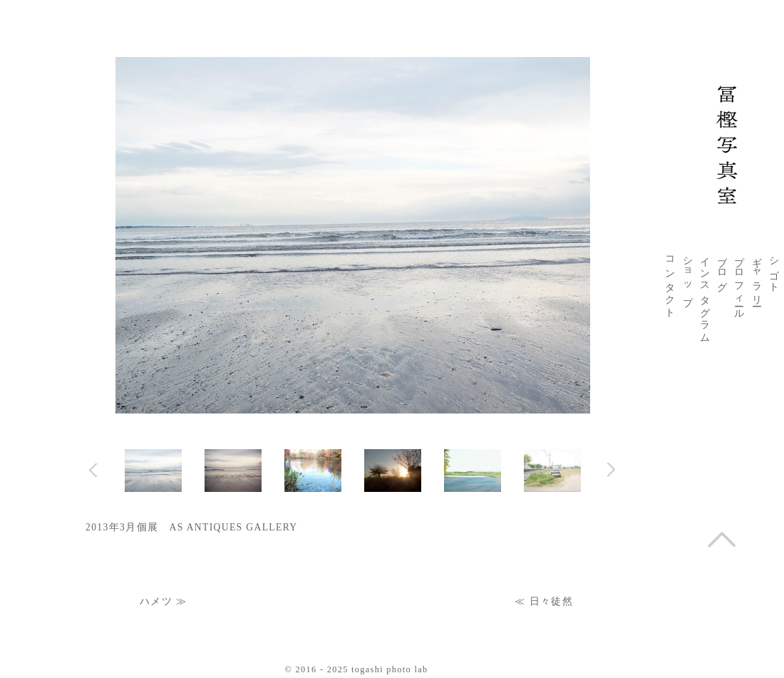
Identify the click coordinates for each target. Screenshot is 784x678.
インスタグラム (705, 294)
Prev (94, 470)
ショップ (688, 276)
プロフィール (739, 282)
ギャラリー (757, 276)
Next (610, 469)
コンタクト (670, 282)
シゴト (774, 269)
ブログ (722, 269)
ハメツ (156, 601)
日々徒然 (551, 601)
